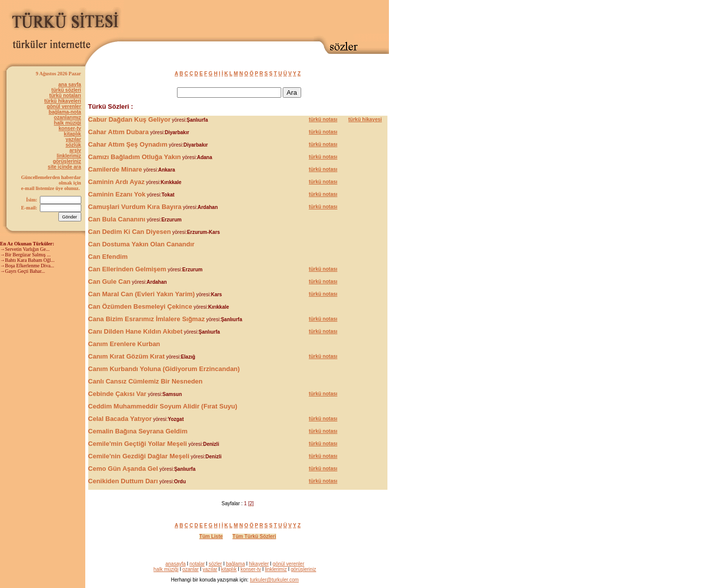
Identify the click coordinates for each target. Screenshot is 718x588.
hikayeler (259, 564)
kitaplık (72, 134)
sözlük (73, 145)
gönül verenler (64, 106)
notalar (197, 564)
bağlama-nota (65, 112)
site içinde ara (65, 167)
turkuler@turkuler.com (274, 580)
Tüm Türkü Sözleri (254, 536)
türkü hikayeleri (63, 101)
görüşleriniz (67, 161)
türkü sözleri (66, 90)
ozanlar (191, 569)
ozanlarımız (67, 117)
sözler (215, 564)
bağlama (235, 564)
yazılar (73, 139)
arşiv (75, 150)
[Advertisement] (272, 18)
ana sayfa (70, 85)
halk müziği (67, 123)
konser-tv (70, 128)
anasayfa (176, 564)
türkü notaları (65, 96)
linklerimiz (69, 156)
